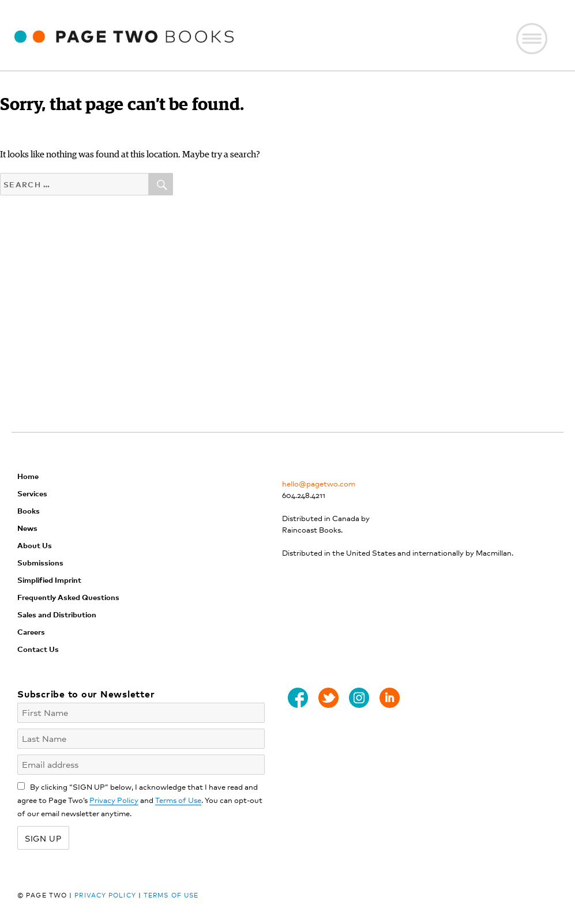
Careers (31, 631)
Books (29, 510)
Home (28, 476)
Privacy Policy (114, 800)
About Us (35, 545)
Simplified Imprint (49, 580)
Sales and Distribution (57, 614)
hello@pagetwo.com (319, 483)
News (27, 528)
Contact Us (38, 649)
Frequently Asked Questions (68, 597)
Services (32, 493)
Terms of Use (178, 800)
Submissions (40, 562)
